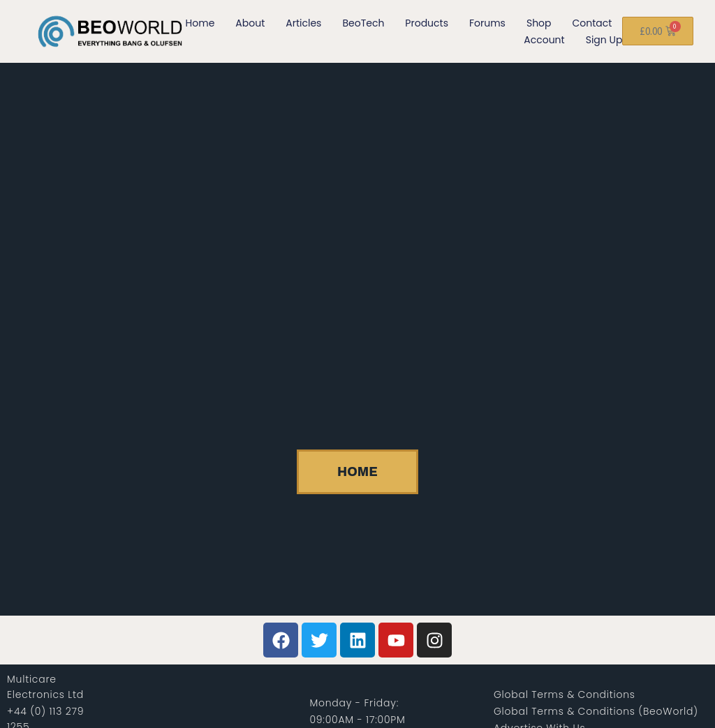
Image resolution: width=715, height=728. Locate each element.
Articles (303, 23)
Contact (592, 23)
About (250, 23)
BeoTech (363, 23)
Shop (539, 23)
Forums (487, 23)
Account (544, 40)
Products (427, 23)
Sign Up (604, 40)
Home (200, 23)
